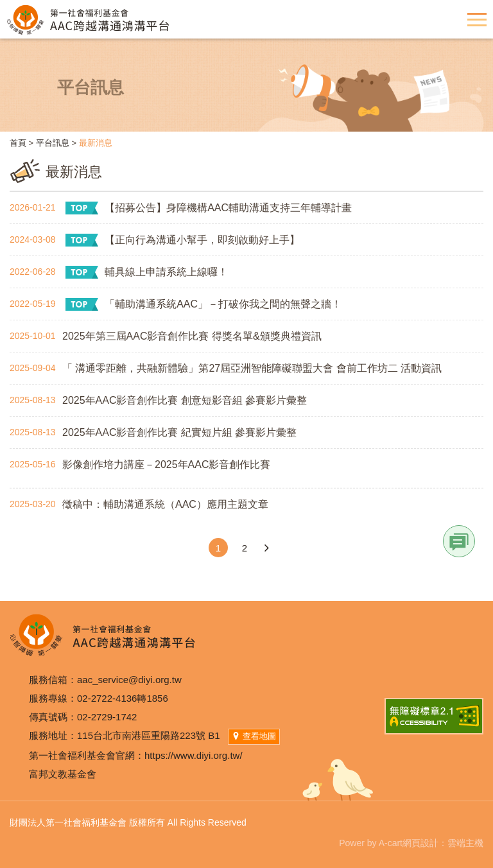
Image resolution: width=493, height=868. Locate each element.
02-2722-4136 (107, 698)
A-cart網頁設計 (409, 843)
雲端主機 (465, 843)
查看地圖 (254, 736)
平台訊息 (53, 143)
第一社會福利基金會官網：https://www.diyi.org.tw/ (136, 755)
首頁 (18, 143)
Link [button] (459, 541)
